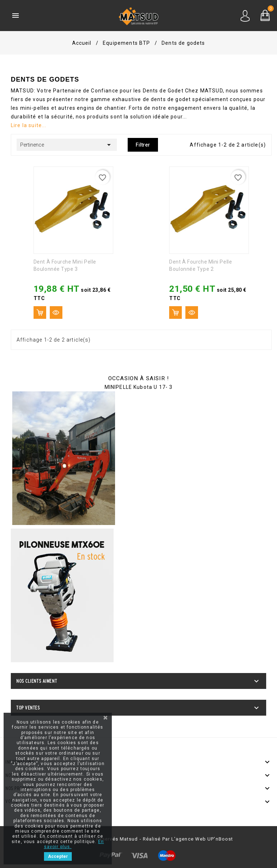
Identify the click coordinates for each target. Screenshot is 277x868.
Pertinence (67, 145)
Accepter (58, 856)
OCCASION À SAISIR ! (138, 378)
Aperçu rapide (56, 313)
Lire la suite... (29, 125)
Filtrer (143, 145)
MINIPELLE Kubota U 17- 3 (139, 387)
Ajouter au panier (40, 313)
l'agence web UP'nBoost (202, 839)
